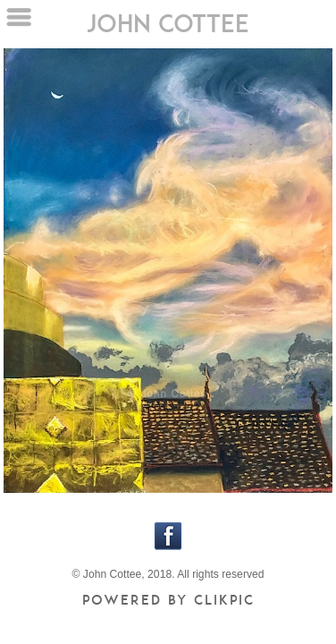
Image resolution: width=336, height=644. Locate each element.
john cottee (168, 23)
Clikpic (224, 600)
